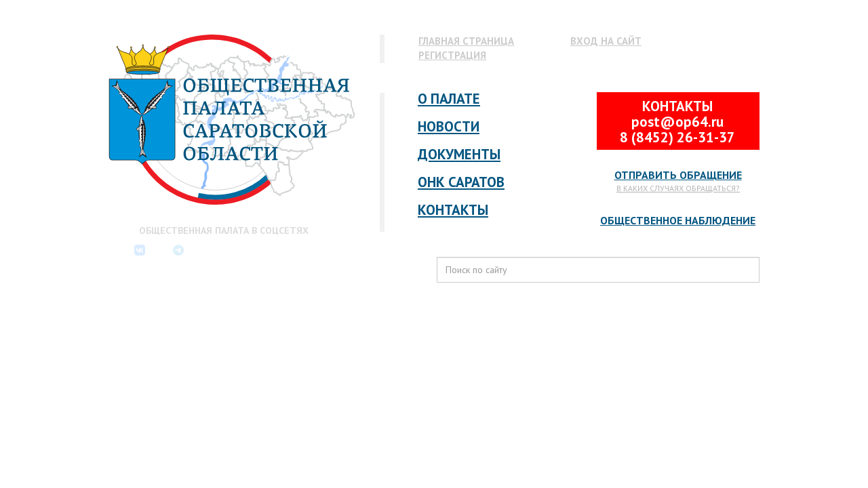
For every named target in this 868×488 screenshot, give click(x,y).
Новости (449, 126)
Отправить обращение (678, 175)
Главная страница (466, 41)
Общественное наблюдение (678, 220)
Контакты (453, 210)
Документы (459, 154)
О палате (449, 99)
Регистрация (452, 55)
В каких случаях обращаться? (678, 188)
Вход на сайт (606, 41)
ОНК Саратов (461, 182)
